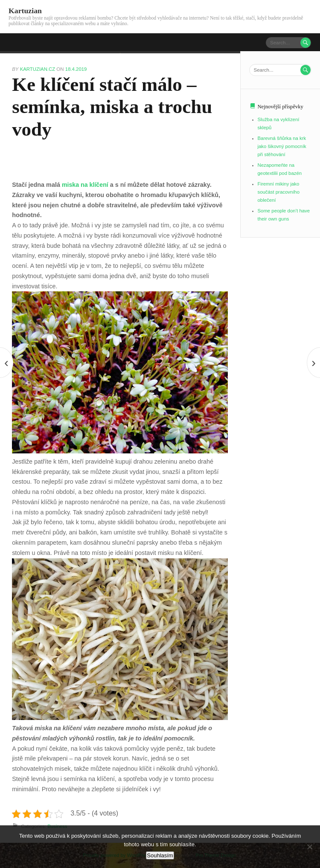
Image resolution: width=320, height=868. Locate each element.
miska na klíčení (85, 185)
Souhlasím (160, 855)
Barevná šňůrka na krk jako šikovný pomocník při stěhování (282, 146)
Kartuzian (25, 11)
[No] (309, 847)
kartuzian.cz (39, 69)
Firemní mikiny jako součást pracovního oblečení (279, 192)
